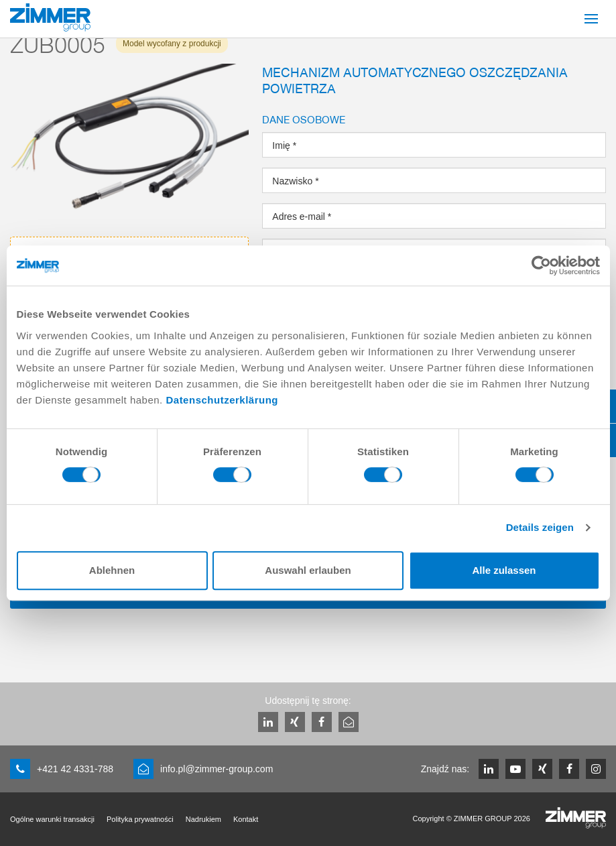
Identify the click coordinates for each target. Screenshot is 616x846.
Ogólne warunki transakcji (52, 819)
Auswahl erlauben (308, 570)
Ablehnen (112, 570)
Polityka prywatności (140, 819)
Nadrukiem (203, 819)
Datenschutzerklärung (222, 400)
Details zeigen (540, 527)
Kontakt (246, 819)
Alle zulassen (504, 570)
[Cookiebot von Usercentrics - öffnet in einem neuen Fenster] (541, 265)
